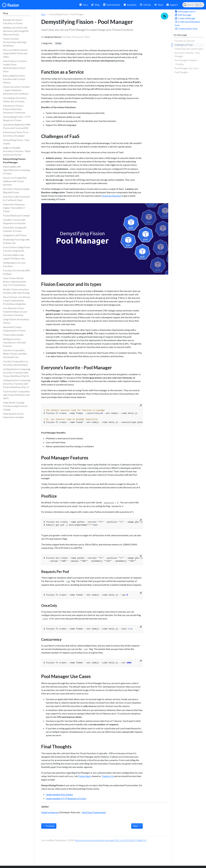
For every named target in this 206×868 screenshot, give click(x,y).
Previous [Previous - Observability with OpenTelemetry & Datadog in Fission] (49, 826)
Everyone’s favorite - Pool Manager (187, 54)
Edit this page (183, 15)
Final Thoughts (181, 72)
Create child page (185, 18)
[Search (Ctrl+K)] (193, 5)
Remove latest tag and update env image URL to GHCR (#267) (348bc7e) (111, 840)
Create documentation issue (187, 23)
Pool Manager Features (186, 60)
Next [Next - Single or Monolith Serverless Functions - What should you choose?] (137, 826)
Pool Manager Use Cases (187, 68)
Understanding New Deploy (59, 794)
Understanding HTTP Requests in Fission (66, 798)
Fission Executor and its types (189, 49)
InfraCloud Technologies (94, 812)
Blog (43, 14)
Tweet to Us (108, 776)
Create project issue (186, 29)
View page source (185, 11)
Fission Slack (85, 776)
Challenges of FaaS (184, 45)
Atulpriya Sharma (50, 812)
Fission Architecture (111, 196)
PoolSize (180, 64)
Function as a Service (185, 41)
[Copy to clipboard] (141, 405)
